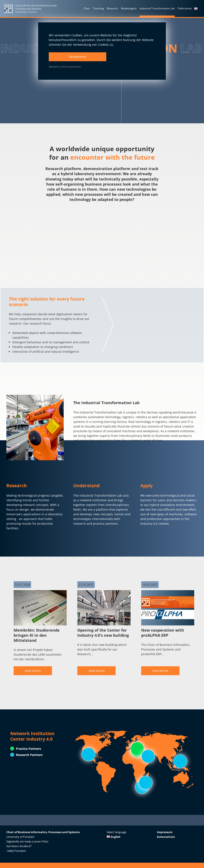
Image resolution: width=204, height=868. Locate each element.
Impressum (165, 832)
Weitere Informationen (65, 67)
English (114, 837)
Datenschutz (166, 837)
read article (33, 671)
